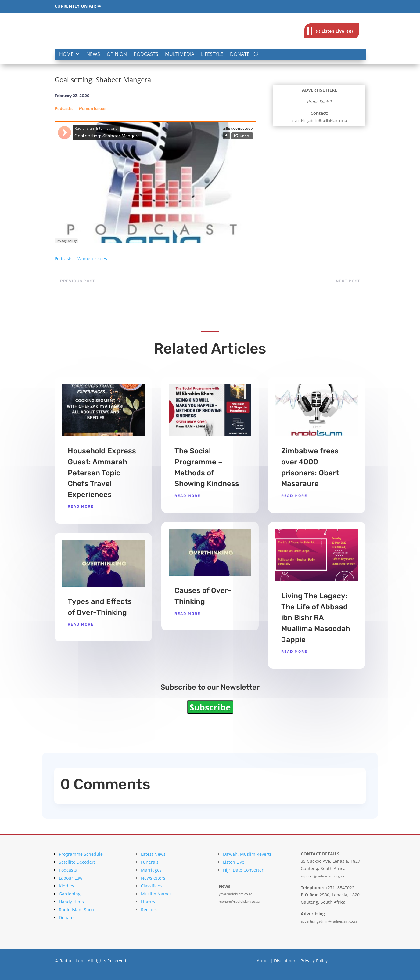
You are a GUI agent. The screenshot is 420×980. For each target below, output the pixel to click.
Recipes (149, 910)
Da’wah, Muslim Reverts (247, 854)
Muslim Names (156, 894)
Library (148, 902)
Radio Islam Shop (77, 910)
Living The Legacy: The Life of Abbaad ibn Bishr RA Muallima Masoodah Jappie (316, 618)
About (263, 961)
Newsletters (153, 878)
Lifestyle (212, 54)
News (93, 54)
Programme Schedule (81, 854)
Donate (240, 54)
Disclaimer (285, 961)
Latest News (153, 854)
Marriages (151, 870)
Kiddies (66, 886)
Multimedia (180, 54)
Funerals (150, 862)
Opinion (117, 54)
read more (81, 506)
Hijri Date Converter (243, 870)
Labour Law (71, 878)
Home (66, 54)
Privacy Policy (314, 961)
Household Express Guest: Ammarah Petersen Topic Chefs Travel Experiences (102, 473)
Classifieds (152, 886)
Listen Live (234, 862)
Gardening (70, 894)
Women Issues (93, 109)
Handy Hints (71, 902)
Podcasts (146, 54)
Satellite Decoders (77, 862)
